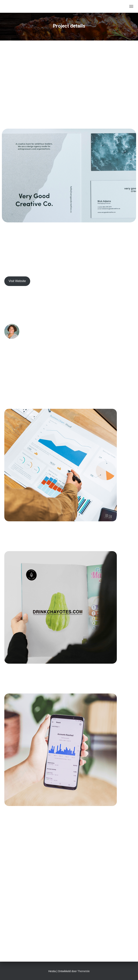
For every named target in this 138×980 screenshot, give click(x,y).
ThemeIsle (84, 971)
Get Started (69, 915)
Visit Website (17, 281)
